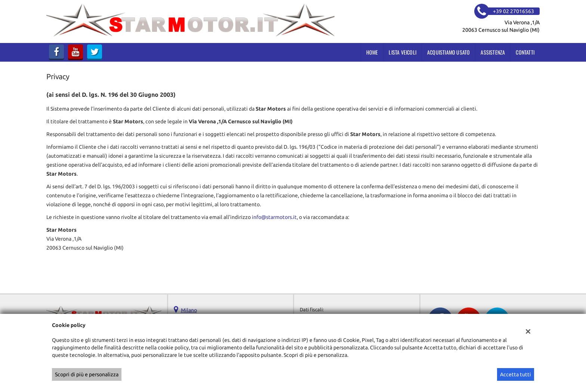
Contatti (525, 52)
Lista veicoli (403, 52)
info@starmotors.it (274, 217)
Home (372, 52)
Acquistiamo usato (448, 52)
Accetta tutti (516, 374)
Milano (189, 310)
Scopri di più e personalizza (87, 374)
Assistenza (493, 52)
